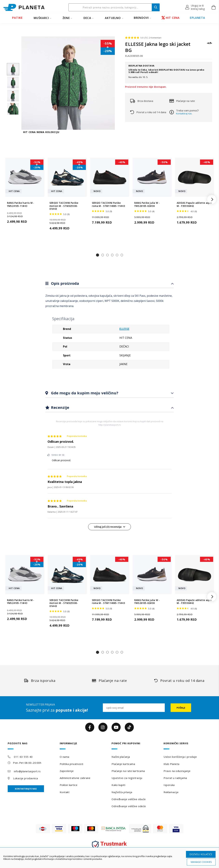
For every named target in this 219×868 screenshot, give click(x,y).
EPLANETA (198, 18)
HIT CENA (171, 18)
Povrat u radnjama (175, 778)
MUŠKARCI (41, 18)
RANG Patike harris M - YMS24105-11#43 (21, 204)
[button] (195, 7)
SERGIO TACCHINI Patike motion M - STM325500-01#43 (64, 206)
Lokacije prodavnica (26, 778)
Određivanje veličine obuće (129, 799)
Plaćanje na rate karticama (128, 771)
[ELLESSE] (210, 45)
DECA (87, 18)
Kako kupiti (118, 785)
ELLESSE (124, 329)
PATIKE (17, 18)
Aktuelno (113, 18)
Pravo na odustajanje (177, 771)
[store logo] (24, 7)
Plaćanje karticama (123, 764)
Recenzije (60, 407)
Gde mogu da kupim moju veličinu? (84, 393)
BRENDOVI (141, 18)
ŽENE (66, 18)
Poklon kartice (69, 785)
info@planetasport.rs (27, 771)
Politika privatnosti (72, 764)
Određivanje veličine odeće (129, 806)
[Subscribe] (181, 708)
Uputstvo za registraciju (127, 778)
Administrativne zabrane (75, 778)
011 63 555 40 (23, 757)
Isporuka (169, 785)
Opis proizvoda (65, 283)
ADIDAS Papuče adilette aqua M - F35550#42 (194, 204)
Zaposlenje (67, 771)
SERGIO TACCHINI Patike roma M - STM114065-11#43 (108, 204)
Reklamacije (171, 792)
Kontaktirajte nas (26, 789)
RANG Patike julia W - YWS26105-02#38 (147, 204)
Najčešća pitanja (122, 792)
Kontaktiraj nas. (184, 113)
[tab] (109, 283)
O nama (65, 757)
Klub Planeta (172, 764)
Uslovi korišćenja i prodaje (180, 757)
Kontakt (65, 792)
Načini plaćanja (121, 757)
